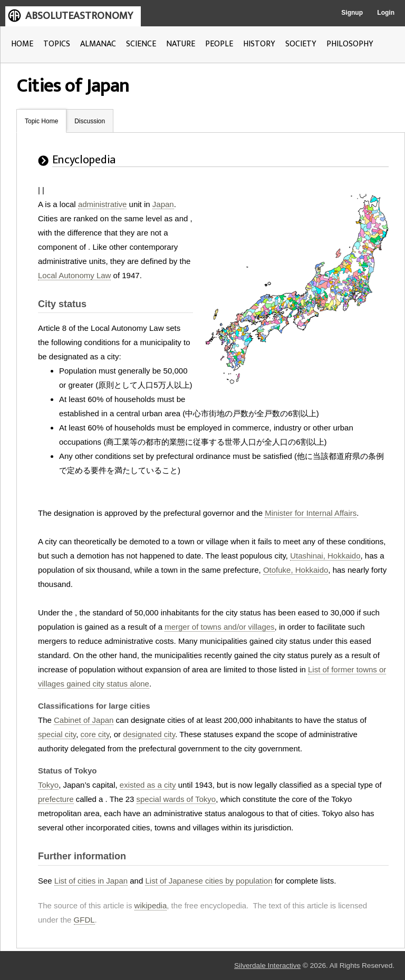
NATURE (181, 44)
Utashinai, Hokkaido (325, 556)
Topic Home (41, 121)
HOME (22, 44)
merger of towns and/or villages (219, 627)
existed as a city (148, 785)
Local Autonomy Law (74, 275)
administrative (103, 204)
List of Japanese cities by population (209, 881)
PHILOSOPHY (350, 44)
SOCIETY (301, 44)
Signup (352, 13)
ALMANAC (98, 44)
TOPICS (57, 44)
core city (95, 734)
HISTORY (259, 44)
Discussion (90, 121)
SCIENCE (141, 44)
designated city (149, 734)
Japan (163, 204)
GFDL (84, 920)
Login (386, 13)
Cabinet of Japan (84, 720)
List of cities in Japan (91, 881)
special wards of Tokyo (176, 799)
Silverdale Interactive (267, 966)
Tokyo (48, 785)
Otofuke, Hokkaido (296, 570)
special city (57, 734)
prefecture (56, 799)
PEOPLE (219, 44)
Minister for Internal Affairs (311, 513)
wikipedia (151, 905)
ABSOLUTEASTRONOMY (79, 16)
